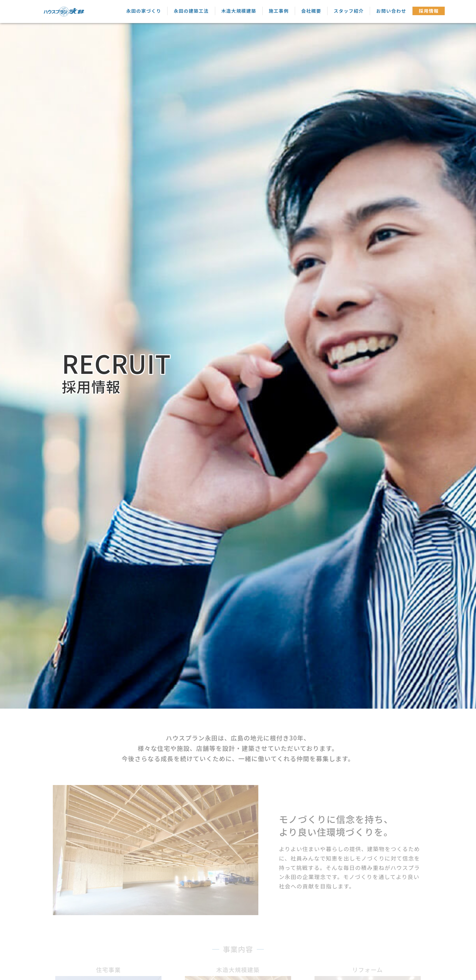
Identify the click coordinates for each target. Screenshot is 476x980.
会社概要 (311, 11)
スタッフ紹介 (349, 11)
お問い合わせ (391, 11)
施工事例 (279, 11)
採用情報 (429, 11)
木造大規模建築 (239, 11)
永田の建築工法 (191, 11)
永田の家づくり (144, 11)
